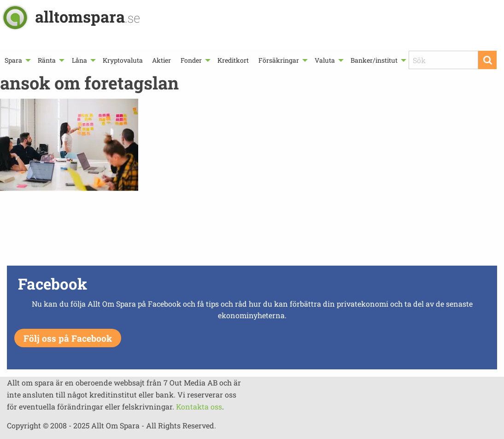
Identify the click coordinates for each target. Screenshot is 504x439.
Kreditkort (233, 60)
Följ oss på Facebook (68, 338)
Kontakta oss (199, 406)
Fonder (191, 60)
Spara (13, 60)
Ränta (47, 60)
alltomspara (88, 16)
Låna (79, 60)
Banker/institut (374, 60)
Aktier (161, 60)
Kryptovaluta (123, 60)
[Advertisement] (252, 231)
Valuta (325, 60)
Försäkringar (279, 60)
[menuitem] (17, 60)
